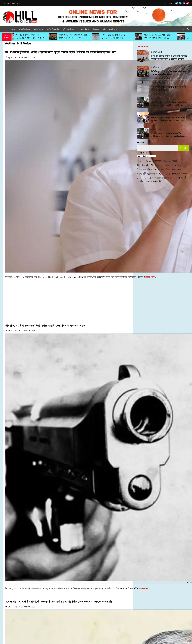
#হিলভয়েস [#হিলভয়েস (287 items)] (175, 174)
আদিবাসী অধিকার (24, 29)
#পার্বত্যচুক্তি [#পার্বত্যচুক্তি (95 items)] (169, 165)
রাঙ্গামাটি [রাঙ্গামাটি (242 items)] (183, 178)
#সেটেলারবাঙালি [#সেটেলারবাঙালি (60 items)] (152, 174)
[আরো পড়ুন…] (151, 277)
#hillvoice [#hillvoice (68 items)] (141, 161)
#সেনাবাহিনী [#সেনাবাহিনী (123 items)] (163, 174)
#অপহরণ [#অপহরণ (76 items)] (149, 161)
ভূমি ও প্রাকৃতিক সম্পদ (70, 29)
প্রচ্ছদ (13, 29)
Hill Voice (15, 57)
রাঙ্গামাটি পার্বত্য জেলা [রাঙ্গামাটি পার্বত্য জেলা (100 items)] (145, 181)
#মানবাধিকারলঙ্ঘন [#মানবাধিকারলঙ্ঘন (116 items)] (167, 169)
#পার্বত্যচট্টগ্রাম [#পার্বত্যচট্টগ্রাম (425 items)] (145, 165)
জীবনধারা (96, 29)
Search (140, 143)
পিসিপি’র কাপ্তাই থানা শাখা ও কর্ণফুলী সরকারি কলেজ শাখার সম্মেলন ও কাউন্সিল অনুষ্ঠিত (33, 38)
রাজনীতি (113, 29)
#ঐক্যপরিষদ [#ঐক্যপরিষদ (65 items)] (167, 161)
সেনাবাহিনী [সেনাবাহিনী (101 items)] (157, 181)
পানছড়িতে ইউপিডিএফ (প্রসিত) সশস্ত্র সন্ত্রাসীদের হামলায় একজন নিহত (45, 326)
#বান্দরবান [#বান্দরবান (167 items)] (142, 169)
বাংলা (171, 3)
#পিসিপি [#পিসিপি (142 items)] (178, 165)
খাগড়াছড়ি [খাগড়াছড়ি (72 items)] (184, 174)
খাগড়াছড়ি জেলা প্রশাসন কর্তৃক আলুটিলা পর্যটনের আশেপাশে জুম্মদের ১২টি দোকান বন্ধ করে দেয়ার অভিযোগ (169, 136)
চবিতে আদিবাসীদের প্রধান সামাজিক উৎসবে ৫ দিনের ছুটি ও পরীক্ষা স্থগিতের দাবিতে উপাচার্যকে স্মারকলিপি (170, 121)
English (165, 3)
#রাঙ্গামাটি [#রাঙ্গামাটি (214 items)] (141, 174)
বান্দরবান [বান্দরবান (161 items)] (174, 178)
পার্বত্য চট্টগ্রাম (39, 29)
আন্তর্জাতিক (9, 49)
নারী (104, 29)
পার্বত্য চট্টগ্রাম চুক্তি (53, 29)
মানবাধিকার (85, 29)
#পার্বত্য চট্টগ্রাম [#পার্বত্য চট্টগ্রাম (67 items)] (159, 165)
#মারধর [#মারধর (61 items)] (178, 170)
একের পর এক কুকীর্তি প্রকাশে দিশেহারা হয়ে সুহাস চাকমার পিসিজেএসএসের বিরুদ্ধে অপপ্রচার (59, 602)
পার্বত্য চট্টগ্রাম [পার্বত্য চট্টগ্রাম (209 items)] (147, 178)
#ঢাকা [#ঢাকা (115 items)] (174, 161)
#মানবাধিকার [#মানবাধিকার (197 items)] (153, 169)
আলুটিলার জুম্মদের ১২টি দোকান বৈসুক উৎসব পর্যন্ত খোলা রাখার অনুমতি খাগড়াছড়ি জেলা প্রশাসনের (160, 38)
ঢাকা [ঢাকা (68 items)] (138, 178)
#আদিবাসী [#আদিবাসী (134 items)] (157, 161)
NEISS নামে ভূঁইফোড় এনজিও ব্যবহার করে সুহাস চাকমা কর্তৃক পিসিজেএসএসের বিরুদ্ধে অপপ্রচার (61, 53)
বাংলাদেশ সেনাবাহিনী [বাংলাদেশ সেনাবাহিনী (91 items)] (162, 178)
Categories (142, 152)
